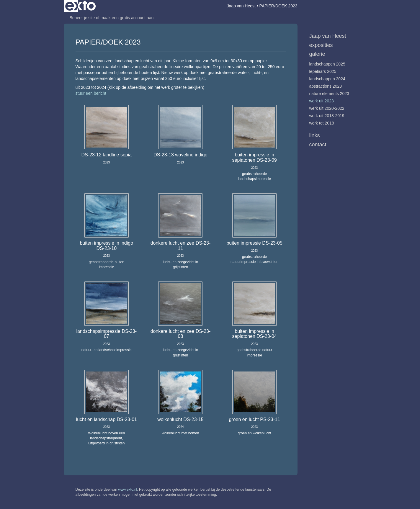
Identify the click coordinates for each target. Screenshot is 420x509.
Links (315, 135)
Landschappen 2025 (327, 64)
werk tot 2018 (322, 123)
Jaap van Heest (241, 6)
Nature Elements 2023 (329, 94)
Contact (318, 145)
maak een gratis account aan (127, 18)
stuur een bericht (91, 93)
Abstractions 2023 (326, 86)
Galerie (317, 54)
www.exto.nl (128, 490)
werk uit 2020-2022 (327, 108)
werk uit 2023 (322, 101)
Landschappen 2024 (327, 79)
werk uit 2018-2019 (327, 116)
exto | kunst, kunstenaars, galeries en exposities (80, 6)
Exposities (321, 45)
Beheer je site (82, 18)
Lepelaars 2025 (323, 71)
